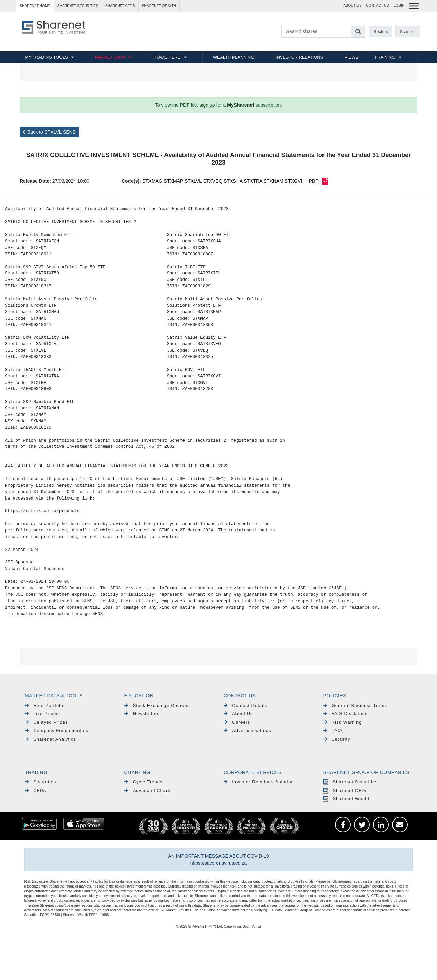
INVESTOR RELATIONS (299, 57)
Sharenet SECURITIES (78, 6)
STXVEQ (213, 181)
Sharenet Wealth (347, 799)
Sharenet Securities (351, 782)
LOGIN (399, 6)
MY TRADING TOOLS (46, 57)
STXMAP (173, 181)
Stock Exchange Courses (157, 705)
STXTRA (253, 181)
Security (337, 739)
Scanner (408, 31)
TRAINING (385, 57)
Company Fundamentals (57, 731)
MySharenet (240, 105)
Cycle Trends (144, 782)
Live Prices (42, 714)
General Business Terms (355, 705)
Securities (40, 782)
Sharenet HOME (35, 6)
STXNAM (274, 181)
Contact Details (245, 705)
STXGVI (293, 181)
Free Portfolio (45, 705)
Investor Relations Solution (259, 782)
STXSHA (233, 181)
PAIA (333, 731)
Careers (237, 722)
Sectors (381, 31)
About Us (238, 714)
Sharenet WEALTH (159, 6)
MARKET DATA (110, 57)
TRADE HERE (167, 57)
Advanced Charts (148, 790)
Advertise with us (247, 731)
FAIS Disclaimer (346, 714)
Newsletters (142, 714)
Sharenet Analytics (50, 739)
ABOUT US (352, 6)
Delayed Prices (46, 722)
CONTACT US (377, 6)
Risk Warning (343, 722)
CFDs (35, 790)
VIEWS (352, 57)
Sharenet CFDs (120, 6)
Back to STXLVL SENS (49, 132)
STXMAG (152, 181)
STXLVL (193, 181)
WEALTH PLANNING (234, 57)
